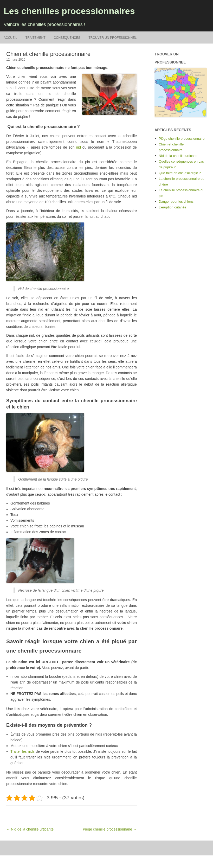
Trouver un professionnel (112, 38)
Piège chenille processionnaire (182, 139)
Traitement (35, 38)
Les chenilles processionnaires (69, 11)
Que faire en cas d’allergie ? (180, 173)
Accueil (10, 38)
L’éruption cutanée (172, 207)
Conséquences (67, 38)
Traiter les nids (22, 751)
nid (78, 147)
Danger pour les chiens (176, 202)
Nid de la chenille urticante (178, 156)
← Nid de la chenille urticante (30, 829)
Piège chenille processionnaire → (110, 829)
